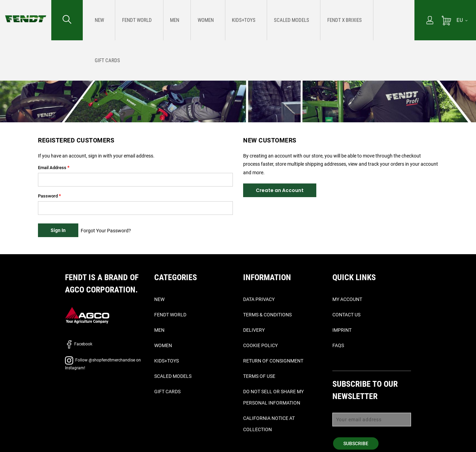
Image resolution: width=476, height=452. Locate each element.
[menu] (249, 20)
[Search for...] (67, 20)
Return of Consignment (273, 361)
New (159, 299)
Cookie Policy (260, 345)
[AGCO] (87, 315)
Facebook (79, 344)
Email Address (52, 168)
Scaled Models (173, 376)
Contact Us (346, 315)
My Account (347, 299)
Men (159, 330)
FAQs (338, 345)
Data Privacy (259, 299)
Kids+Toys (167, 361)
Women (163, 345)
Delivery (254, 330)
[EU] (462, 20)
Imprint (342, 330)
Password (48, 196)
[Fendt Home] (26, 12)
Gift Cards (167, 392)
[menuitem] (97, 20)
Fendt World (170, 315)
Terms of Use (259, 376)
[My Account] (430, 21)
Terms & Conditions (267, 315)
